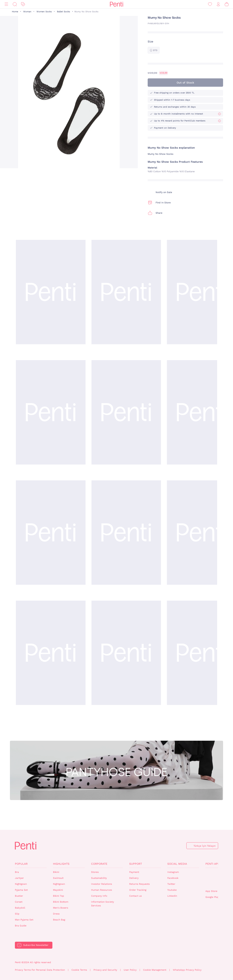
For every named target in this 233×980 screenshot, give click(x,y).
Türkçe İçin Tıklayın (205, 846)
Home (15, 12)
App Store (211, 891)
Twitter (171, 884)
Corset (19, 902)
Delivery (134, 878)
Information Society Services (103, 904)
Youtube (172, 890)
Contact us (135, 896)
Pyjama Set (21, 890)
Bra (17, 872)
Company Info (99, 896)
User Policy (130, 970)
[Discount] (23, 4)
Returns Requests (139, 884)
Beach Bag (59, 920)
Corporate (99, 864)
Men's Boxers (61, 908)
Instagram (173, 872)
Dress (56, 914)
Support (136, 864)
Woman (27, 12)
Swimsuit (58, 878)
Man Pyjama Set (24, 920)
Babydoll (20, 908)
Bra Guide (21, 926)
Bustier (19, 896)
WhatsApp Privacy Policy (187, 970)
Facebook (173, 878)
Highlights (61, 864)
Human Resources (102, 890)
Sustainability (99, 878)
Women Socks (44, 12)
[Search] (15, 4)
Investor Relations (102, 884)
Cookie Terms (79, 970)
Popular (21, 864)
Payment (134, 872)
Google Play (212, 897)
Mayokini (58, 890)
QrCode (214, 879)
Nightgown (21, 884)
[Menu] (6, 4)
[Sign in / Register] (218, 4)
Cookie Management (155, 970)
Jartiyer (19, 878)
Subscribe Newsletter (36, 945)
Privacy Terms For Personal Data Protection (40, 970)
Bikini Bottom (61, 902)
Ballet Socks (64, 12)
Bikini (56, 872)
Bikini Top (59, 896)
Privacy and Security (105, 970)
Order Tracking (138, 890)
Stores (95, 872)
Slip (17, 914)
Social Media (177, 864)
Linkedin (172, 896)
